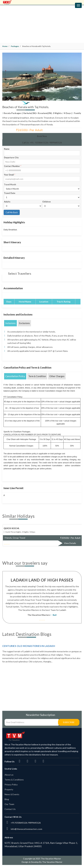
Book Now (42, 136)
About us (9, 775)
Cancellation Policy (15, 376)
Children (47, 202)
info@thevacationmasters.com (26, 829)
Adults (7, 202)
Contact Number (13, 166)
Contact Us (10, 809)
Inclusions (10, 323)
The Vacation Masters (39, 615)
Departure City (11, 157)
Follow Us (10, 761)
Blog (7, 799)
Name (7, 149)
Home (5, 46)
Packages (15, 46)
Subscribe (69, 722)
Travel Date (10, 193)
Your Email (10, 175)
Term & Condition (37, 376)
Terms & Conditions (14, 780)
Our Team (9, 804)
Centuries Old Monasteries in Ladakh (29, 646)
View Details (70, 543)
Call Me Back (12, 212)
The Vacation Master (52, 862)
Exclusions (24, 323)
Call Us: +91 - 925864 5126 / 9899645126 (42, 143)
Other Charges (57, 376)
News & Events (12, 794)
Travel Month (10, 184)
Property (9, 789)
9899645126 (35, 823)
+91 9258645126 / (20, 823)
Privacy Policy (11, 784)
